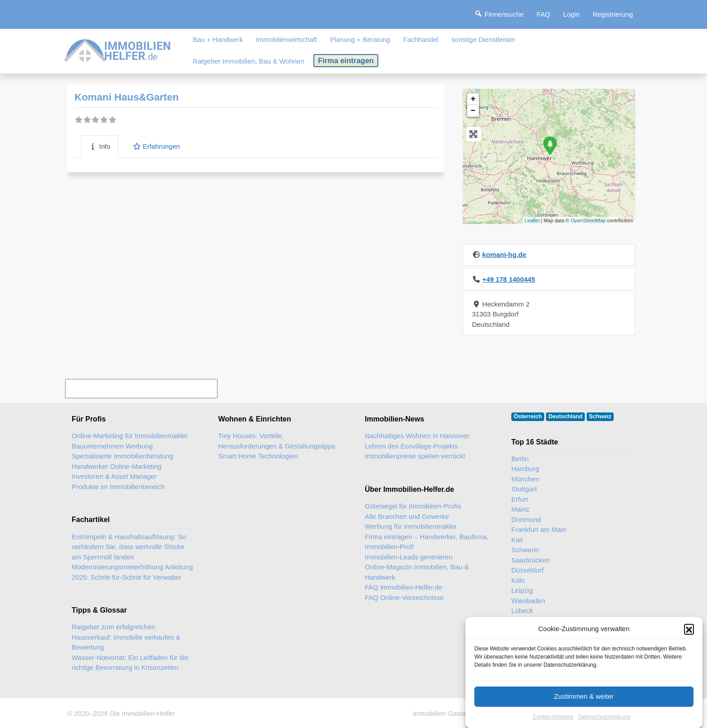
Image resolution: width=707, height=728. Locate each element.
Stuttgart (524, 489)
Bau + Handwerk (218, 39)
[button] (689, 638)
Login (572, 14)
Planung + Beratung (360, 39)
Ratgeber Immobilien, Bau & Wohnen (248, 61)
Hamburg (525, 469)
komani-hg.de (505, 254)
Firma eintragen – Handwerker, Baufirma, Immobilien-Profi (427, 542)
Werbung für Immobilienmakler (411, 526)
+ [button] (473, 99)
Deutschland (565, 417)
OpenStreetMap (588, 220)
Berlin (520, 459)
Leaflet (532, 220)
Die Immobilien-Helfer (142, 713)
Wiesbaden (528, 601)
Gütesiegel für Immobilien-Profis (413, 506)
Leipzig (522, 590)
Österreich (528, 417)
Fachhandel (421, 39)
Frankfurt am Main (539, 529)
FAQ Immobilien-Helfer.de (404, 587)
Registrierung (613, 14)
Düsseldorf (528, 570)
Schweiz (600, 417)
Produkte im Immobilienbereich (118, 487)
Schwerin (525, 550)
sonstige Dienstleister (484, 39)
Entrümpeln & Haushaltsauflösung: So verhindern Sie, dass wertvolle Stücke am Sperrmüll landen (129, 547)
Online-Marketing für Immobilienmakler (130, 436)
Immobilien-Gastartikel (447, 713)
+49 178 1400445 (509, 279)
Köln (518, 580)
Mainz (520, 509)
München (525, 479)
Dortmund (526, 520)
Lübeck (522, 611)
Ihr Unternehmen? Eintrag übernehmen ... (141, 388)
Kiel (517, 540)
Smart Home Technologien (258, 456)
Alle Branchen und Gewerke (407, 516)
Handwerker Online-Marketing (117, 466)
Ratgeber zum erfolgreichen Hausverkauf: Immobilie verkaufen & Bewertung (126, 637)
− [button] (473, 111)
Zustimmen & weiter (584, 705)
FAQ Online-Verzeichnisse (404, 598)
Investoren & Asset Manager (114, 476)
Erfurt (520, 499)
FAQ (543, 14)
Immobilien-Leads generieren (409, 557)
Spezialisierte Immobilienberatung (122, 456)
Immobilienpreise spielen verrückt (415, 456)
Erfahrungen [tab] (156, 146)
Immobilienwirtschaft (287, 39)
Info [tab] (100, 146)
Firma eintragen (346, 60)
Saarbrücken (530, 560)
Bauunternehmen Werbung (112, 446)
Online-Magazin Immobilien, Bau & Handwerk (417, 572)
